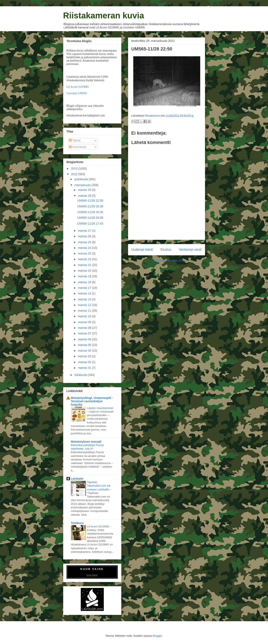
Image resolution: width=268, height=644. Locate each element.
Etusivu (166, 250)
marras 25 (85, 242)
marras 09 (85, 322)
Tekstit (75, 140)
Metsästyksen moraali (86, 442)
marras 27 (85, 231)
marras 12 (85, 305)
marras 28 (85, 196)
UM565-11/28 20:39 (90, 206)
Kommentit (78, 147)
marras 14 (85, 293)
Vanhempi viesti (190, 250)
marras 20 (85, 271)
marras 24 (85, 248)
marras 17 (85, 288)
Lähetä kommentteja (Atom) (170, 260)
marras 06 (85, 339)
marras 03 (85, 356)
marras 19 (85, 276)
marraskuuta (83, 185)
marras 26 (85, 236)
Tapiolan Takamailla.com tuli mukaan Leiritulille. (99, 486)
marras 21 (85, 265)
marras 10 (85, 316)
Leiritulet (77, 479)
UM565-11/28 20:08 (90, 218)
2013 (75, 168)
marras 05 (85, 345)
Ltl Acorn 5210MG (78, 87)
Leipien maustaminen (100, 408)
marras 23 (85, 253)
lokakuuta (81, 375)
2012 (75, 174)
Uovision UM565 (77, 93)
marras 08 (85, 328)
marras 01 (85, 368)
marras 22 (85, 259)
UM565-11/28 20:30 (90, 212)
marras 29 (85, 190)
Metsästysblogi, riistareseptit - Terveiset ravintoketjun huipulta (92, 401)
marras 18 (85, 282)
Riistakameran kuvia (104, 15)
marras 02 (85, 362)
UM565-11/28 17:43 (90, 224)
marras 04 (85, 351)
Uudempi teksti (142, 250)
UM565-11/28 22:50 (90, 201)
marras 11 (85, 311)
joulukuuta (82, 179)
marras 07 (85, 333)
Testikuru (77, 523)
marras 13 (85, 299)
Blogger (157, 636)
